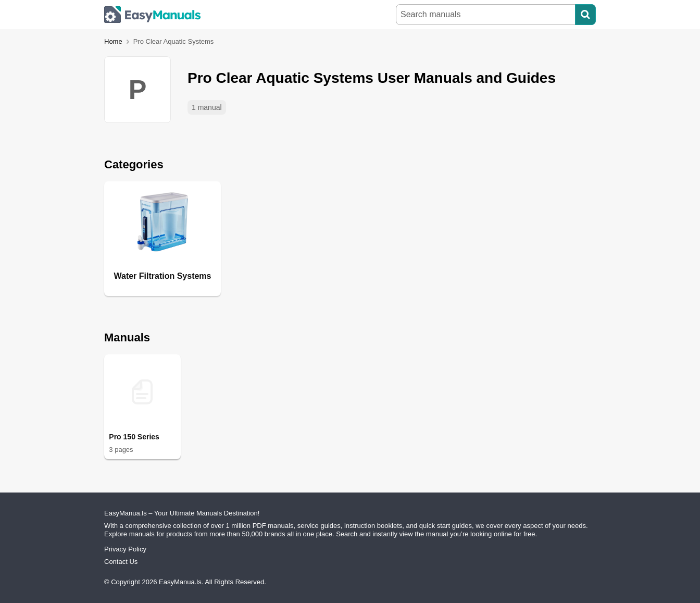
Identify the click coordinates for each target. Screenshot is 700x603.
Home (113, 41)
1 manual (207, 107)
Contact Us (121, 562)
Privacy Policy (125, 549)
